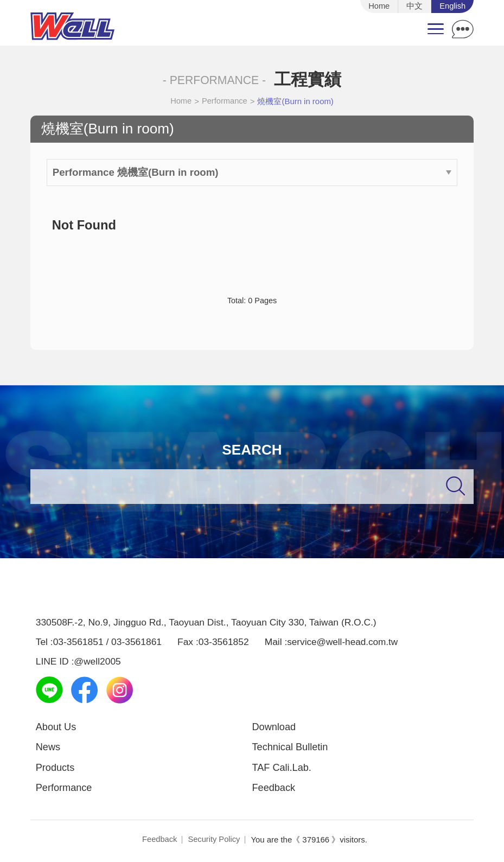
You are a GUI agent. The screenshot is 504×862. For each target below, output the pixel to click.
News (49, 749)
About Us (57, 728)
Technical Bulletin (291, 749)
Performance (225, 102)
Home (181, 102)
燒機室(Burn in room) (296, 102)
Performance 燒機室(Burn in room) (252, 173)
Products (56, 770)
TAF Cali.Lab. (283, 770)
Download (275, 728)
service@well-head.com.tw (343, 643)
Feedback (275, 790)
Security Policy (214, 842)
